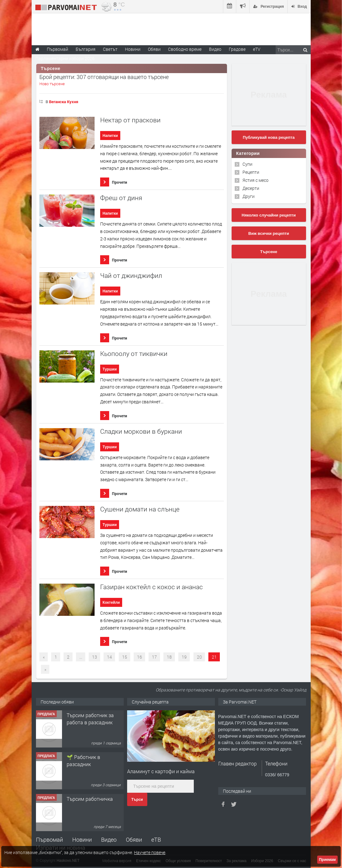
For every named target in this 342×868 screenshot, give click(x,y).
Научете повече (150, 852)
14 (109, 657)
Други (249, 196)
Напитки (110, 136)
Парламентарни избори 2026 (65, 58)
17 (154, 657)
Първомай (49, 840)
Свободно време (185, 49)
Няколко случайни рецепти (269, 215)
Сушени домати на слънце (140, 509)
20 (199, 657)
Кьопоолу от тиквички (134, 354)
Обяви (134, 840)
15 (125, 657)
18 (169, 657)
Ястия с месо (255, 180)
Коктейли (111, 603)
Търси (137, 800)
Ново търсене (52, 84)
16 (140, 657)
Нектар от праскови (130, 120)
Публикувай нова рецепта (269, 137)
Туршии (110, 369)
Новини (133, 49)
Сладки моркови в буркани (141, 431)
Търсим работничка (90, 799)
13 (95, 657)
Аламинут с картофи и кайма (161, 771)
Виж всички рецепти (269, 233)
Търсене (269, 252)
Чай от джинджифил (131, 276)
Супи (247, 164)
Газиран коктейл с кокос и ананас (151, 587)
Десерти (251, 188)
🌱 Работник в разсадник (83, 760)
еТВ (156, 840)
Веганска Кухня (64, 102)
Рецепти (251, 172)
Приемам (327, 860)
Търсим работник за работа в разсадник (90, 719)
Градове (237, 49)
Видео (109, 840)
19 (184, 657)
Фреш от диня (121, 198)
